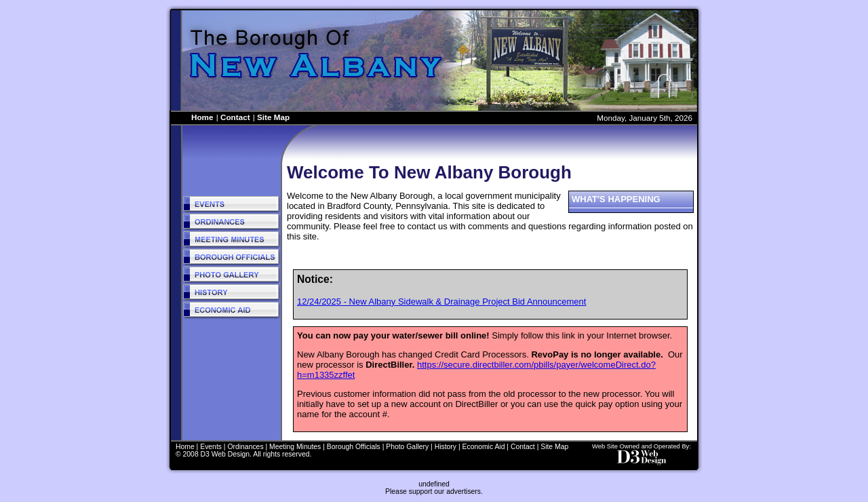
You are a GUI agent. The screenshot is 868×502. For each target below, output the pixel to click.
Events (211, 447)
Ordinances (245, 447)
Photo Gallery (407, 447)
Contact (235, 117)
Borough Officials (354, 447)
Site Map (273, 117)
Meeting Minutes (295, 447)
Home (202, 117)
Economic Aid (484, 447)
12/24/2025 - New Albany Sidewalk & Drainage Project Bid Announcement (441, 302)
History (446, 447)
